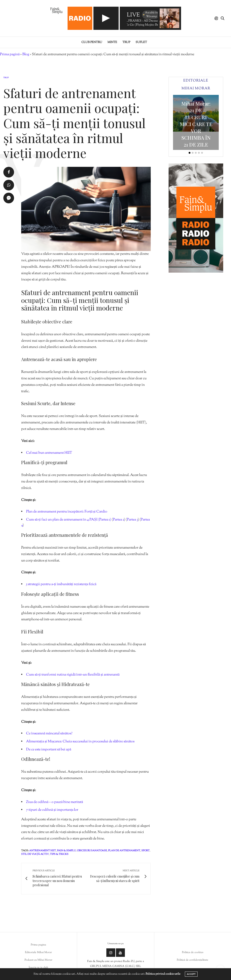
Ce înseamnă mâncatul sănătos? (49, 734)
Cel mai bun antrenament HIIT (49, 453)
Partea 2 (118, 520)
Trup (126, 42)
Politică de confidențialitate (193, 960)
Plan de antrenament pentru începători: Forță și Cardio (67, 512)
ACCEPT (191, 974)
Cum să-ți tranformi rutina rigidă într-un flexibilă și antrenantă (73, 675)
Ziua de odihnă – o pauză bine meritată (55, 802)
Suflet (141, 42)
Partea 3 (132, 520)
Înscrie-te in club (38, 968)
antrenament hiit (43, 851)
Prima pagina (38, 945)
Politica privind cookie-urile (163, 974)
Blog (26, 54)
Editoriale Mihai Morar (38, 952)
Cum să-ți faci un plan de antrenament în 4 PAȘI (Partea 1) (69, 520)
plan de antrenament (124, 851)
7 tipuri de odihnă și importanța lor (52, 810)
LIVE (133, 15)
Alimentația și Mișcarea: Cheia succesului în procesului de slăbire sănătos (80, 742)
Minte (112, 42)
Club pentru (92, 42)
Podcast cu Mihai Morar (38, 960)
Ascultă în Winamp (150, 15)
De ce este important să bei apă (49, 750)
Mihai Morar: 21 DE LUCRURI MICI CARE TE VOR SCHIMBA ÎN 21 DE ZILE (196, 124)
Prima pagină (10, 54)
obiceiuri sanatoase (92, 851)
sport (145, 851)
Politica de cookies (193, 952)
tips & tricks (59, 854)
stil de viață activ (35, 854)
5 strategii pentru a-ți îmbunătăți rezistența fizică (61, 584)
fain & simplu (66, 851)
